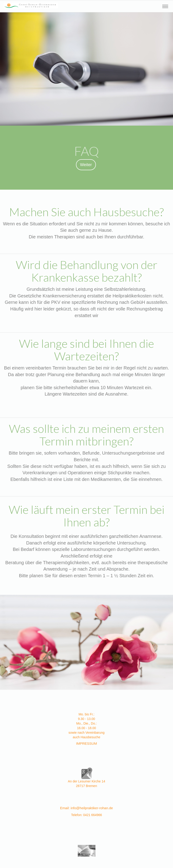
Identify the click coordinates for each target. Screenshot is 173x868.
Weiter (86, 165)
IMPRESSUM (87, 743)
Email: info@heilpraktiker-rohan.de (86, 808)
